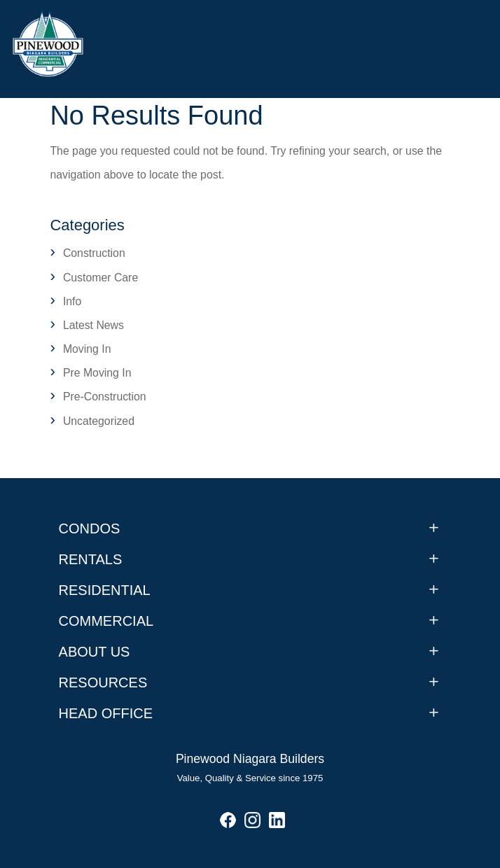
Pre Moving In (97, 373)
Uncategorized (99, 421)
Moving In (87, 349)
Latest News (93, 325)
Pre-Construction (105, 397)
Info (72, 301)
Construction (94, 253)
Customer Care (100, 278)
